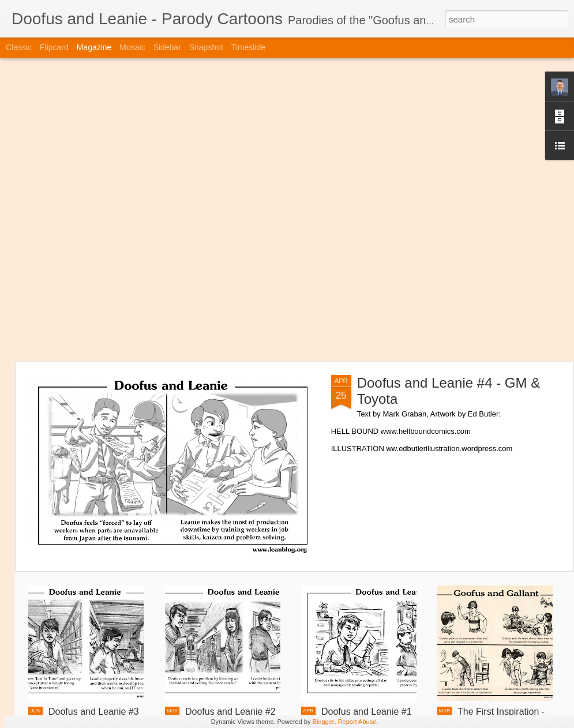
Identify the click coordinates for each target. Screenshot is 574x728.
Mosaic (132, 47)
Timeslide (248, 47)
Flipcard (54, 47)
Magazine (94, 47)
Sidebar (167, 47)
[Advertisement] (140, 209)
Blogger (324, 722)
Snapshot (206, 47)
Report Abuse (357, 722)
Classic (19, 47)
